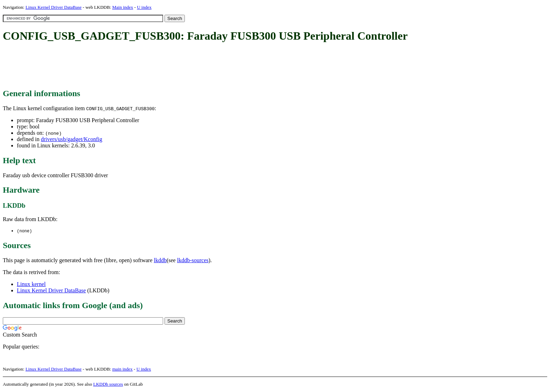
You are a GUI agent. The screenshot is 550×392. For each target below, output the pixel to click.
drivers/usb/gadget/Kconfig (71, 139)
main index (122, 369)
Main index (123, 7)
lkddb (160, 261)
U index (144, 7)
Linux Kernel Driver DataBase (54, 7)
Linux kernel (31, 284)
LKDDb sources (108, 384)
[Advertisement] (130, 66)
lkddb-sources (193, 261)
